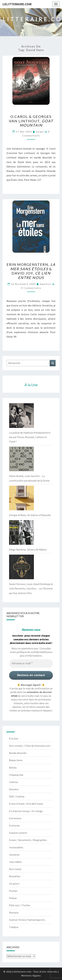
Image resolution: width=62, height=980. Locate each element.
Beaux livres (16, 760)
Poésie (13, 898)
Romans (14, 913)
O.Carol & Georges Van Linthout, (31, 121)
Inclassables (16, 847)
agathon (45, 284)
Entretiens (15, 818)
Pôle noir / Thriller (20, 905)
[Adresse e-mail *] (31, 663)
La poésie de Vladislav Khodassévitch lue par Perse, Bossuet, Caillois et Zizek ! (30, 437)
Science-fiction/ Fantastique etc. (27, 920)
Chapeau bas (16, 775)
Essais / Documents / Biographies (28, 840)
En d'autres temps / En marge (26, 811)
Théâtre (14, 927)
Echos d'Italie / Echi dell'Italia (26, 804)
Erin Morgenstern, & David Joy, (31, 271)
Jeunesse (14, 855)
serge (40, 132)
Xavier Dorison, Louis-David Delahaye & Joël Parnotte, (31, 588)
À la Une (14, 738)
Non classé (15, 869)
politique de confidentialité (31, 652)
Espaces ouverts (18, 833)
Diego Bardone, (28, 550)
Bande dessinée (18, 753)
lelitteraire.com (17, 4)
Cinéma (13, 782)
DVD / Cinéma (17, 796)
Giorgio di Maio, (30, 515)
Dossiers (14, 789)
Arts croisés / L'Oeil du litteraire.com (30, 746)
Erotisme (14, 826)
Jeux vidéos (15, 862)
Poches (13, 891)
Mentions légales (31, 976)
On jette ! (14, 884)
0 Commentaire (31, 288)
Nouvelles (15, 876)
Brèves (13, 768)
